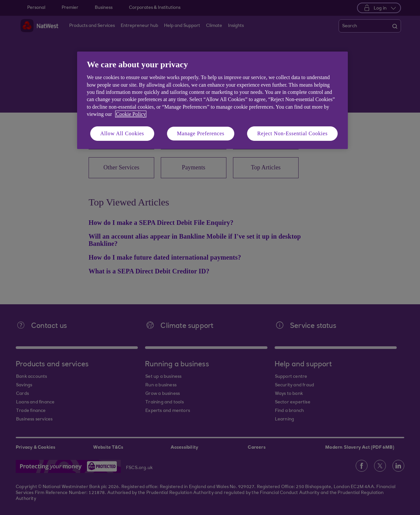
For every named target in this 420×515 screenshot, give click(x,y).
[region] (212, 100)
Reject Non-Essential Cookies (292, 133)
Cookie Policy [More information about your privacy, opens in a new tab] (131, 114)
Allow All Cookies (122, 133)
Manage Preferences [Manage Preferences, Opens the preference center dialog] (201, 133)
